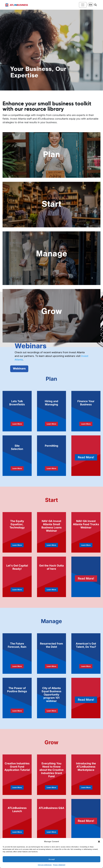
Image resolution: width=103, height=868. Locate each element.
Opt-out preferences (45, 865)
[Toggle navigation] (83, 5)
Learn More (17, 424)
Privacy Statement (59, 865)
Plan (51, 154)
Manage (52, 253)
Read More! (86, 457)
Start (51, 204)
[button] (99, 841)
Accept (52, 859)
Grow (51, 311)
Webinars (19, 369)
